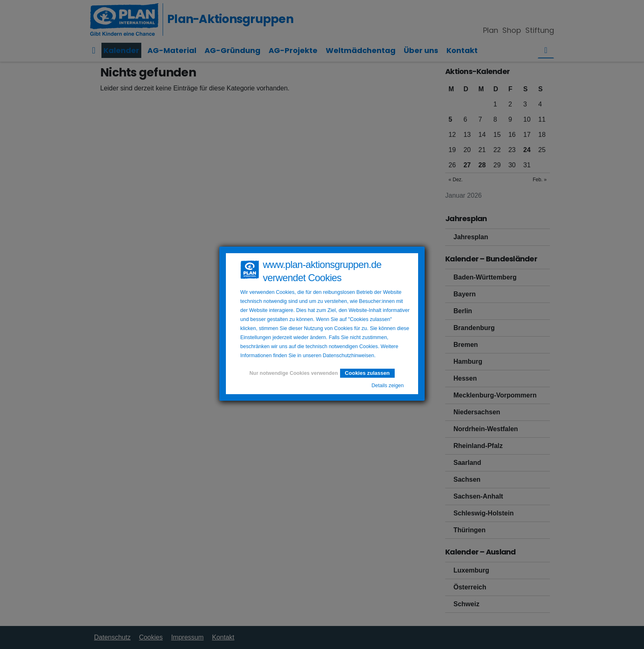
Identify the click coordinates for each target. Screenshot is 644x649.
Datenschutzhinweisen (348, 356)
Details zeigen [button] (388, 386)
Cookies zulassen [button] (367, 373)
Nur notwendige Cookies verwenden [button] (293, 373)
